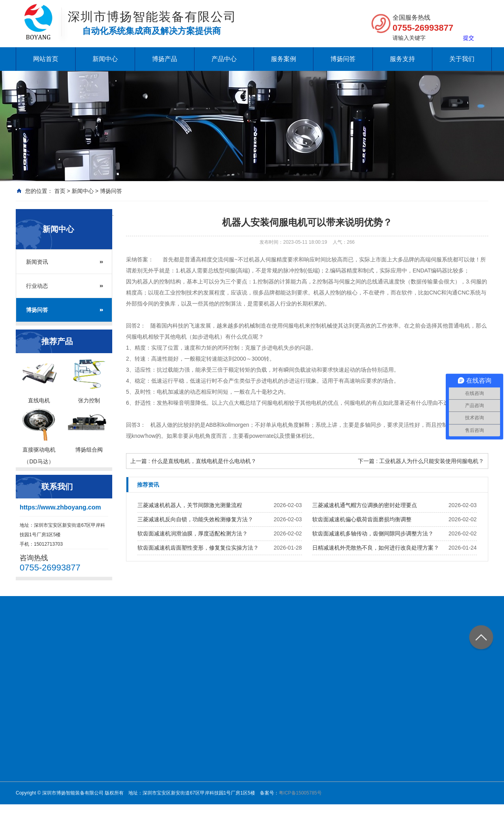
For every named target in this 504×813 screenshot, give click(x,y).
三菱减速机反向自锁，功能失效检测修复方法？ (195, 519)
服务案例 (283, 59)
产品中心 (224, 59)
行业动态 (37, 286)
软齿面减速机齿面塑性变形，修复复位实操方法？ (198, 548)
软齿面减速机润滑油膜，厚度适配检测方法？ (193, 533)
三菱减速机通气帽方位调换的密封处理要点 (365, 505)
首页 (60, 191)
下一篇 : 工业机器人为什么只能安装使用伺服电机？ (421, 461)
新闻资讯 (37, 262)
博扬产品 (165, 59)
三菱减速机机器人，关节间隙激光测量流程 (190, 505)
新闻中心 (105, 59)
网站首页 (46, 59)
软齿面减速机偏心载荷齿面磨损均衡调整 (362, 519)
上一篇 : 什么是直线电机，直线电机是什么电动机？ (193, 461)
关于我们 (462, 59)
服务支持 (402, 59)
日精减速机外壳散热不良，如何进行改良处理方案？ (376, 548)
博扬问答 (343, 59)
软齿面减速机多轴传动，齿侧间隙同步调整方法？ (373, 533)
